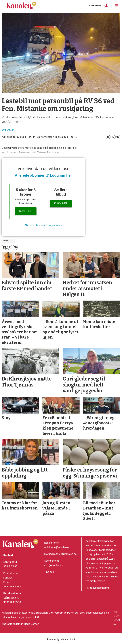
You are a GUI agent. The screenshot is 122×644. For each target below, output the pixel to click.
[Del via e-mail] (118, 137)
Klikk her (61, 203)
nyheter (8, 241)
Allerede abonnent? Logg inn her (43, 175)
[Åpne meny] (117, 5)
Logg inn (107, 5)
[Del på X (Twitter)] (113, 137)
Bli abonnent (95, 6)
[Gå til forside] (21, 5)
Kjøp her (26, 211)
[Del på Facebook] (108, 137)
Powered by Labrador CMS (61, 639)
